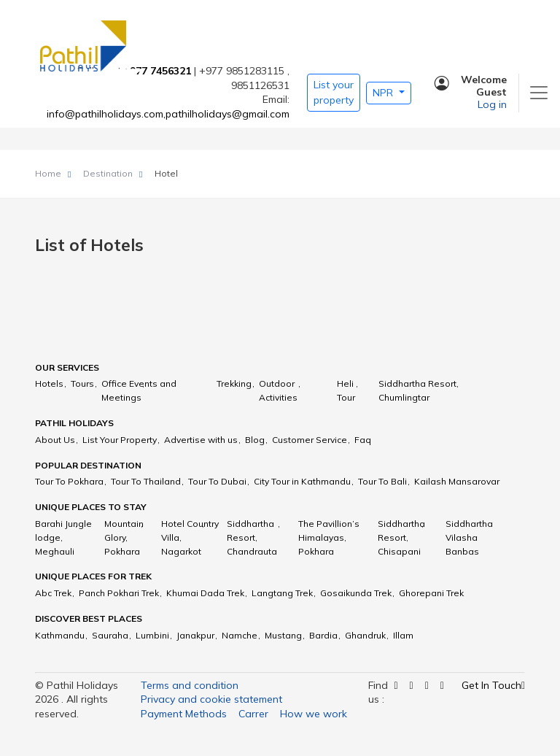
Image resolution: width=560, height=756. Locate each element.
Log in (492, 104)
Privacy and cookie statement (211, 699)
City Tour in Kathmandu (302, 481)
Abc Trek (53, 593)
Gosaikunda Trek (356, 593)
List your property (334, 92)
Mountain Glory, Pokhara (124, 537)
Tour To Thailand (146, 481)
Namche (240, 635)
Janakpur (195, 635)
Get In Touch (493, 685)
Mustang (283, 635)
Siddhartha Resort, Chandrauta (252, 537)
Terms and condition (190, 685)
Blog (255, 440)
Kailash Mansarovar (457, 481)
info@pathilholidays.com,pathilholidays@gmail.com (168, 114)
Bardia (323, 635)
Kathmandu (60, 635)
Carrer (253, 714)
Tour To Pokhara (69, 481)
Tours (82, 383)
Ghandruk (365, 635)
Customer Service (310, 440)
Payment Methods (184, 714)
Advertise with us (201, 440)
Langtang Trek (282, 593)
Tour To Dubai (217, 481)
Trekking (234, 383)
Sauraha (110, 635)
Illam (403, 635)
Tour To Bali (382, 481)
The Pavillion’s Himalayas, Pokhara (329, 537)
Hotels (49, 383)
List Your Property (120, 440)
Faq (363, 440)
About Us (55, 440)
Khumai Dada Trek (205, 593)
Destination (108, 173)
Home (48, 173)
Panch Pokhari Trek (119, 593)
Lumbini (152, 635)
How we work (314, 714)
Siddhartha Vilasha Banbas (469, 537)
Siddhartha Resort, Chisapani (401, 537)
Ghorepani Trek (431, 593)
